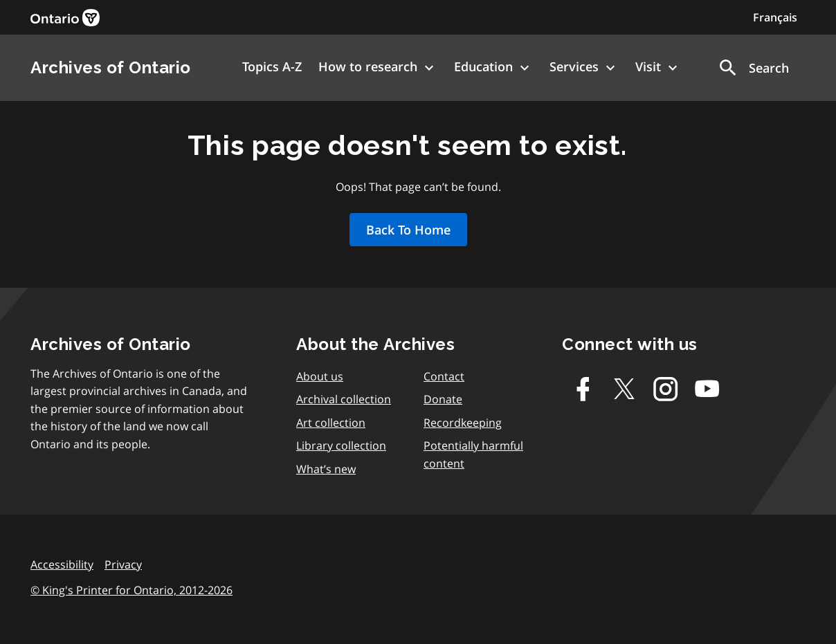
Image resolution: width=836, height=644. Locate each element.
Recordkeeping (463, 423)
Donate (443, 399)
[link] (65, 18)
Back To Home (408, 230)
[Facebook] (583, 389)
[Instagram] (666, 389)
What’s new (326, 469)
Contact (444, 376)
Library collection (341, 445)
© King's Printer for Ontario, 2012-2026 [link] (131, 590)
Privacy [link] (123, 564)
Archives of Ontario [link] (111, 67)
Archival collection (344, 399)
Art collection (331, 423)
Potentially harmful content (473, 454)
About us (320, 376)
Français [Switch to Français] (775, 17)
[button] (753, 68)
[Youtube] (707, 389)
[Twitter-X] (624, 389)
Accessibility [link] (62, 564)
